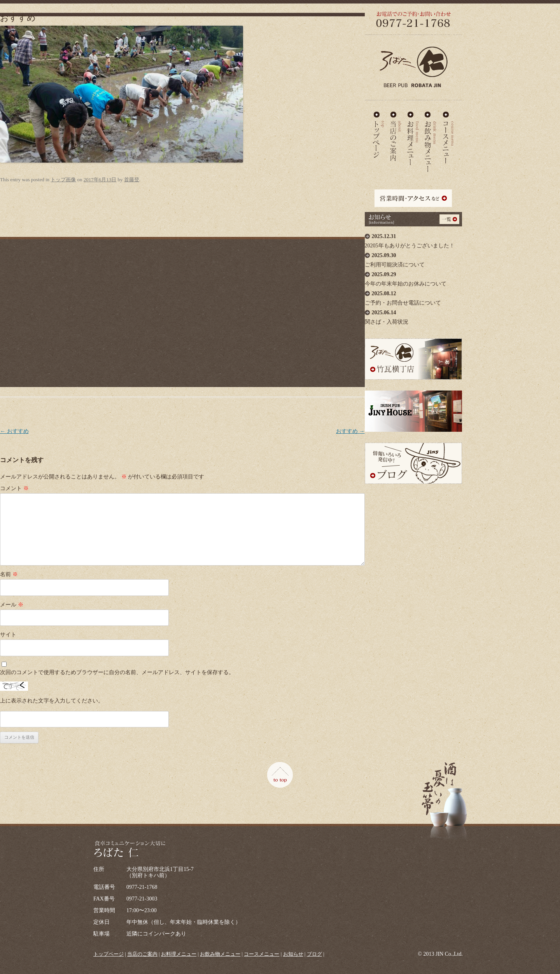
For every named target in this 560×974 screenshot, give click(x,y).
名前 (9, 574)
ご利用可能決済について (413, 258)
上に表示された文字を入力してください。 (52, 701)
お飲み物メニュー (431, 135)
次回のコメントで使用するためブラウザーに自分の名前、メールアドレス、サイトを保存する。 (117, 672)
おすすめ (14, 431)
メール (12, 605)
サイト (8, 635)
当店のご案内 (396, 135)
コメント (14, 488)
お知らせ (293, 954)
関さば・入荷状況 (413, 315)
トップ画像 (63, 180)
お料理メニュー (413, 135)
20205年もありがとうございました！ (413, 239)
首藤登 (132, 180)
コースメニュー (448, 135)
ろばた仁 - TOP (378, 135)
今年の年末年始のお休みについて (413, 277)
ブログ (314, 954)
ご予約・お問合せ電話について (413, 296)
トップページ (108, 954)
